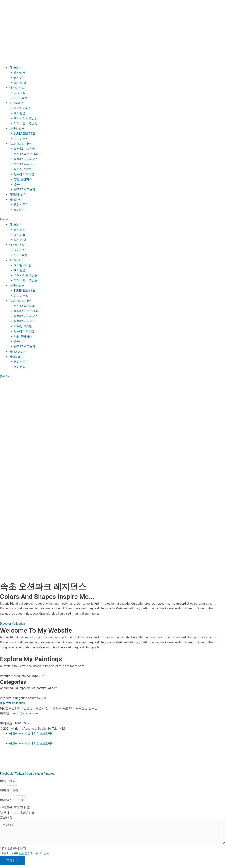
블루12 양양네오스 (27, 159)
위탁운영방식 (18, 194)
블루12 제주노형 (25, 189)
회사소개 (15, 67)
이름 (3, 781)
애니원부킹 (22, 139)
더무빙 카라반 (24, 169)
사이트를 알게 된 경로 (15, 809)
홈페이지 (10, 814)
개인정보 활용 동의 (13, 851)
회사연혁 (20, 78)
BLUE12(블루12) (25, 133)
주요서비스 (17, 103)
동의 (28, 856)
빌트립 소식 (17, 88)
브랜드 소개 (17, 128)
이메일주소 (8, 801)
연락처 (5, 791)
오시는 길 (21, 83)
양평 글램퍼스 (24, 179)
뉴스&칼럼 (21, 98)
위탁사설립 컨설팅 (27, 118)
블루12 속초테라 (25, 149)
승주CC (19, 184)
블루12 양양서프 (25, 164)
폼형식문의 (22, 205)
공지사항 (20, 93)
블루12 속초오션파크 (28, 154)
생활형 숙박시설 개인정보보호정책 (33, 733)
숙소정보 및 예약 (21, 144)
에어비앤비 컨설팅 (27, 123)
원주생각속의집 (25, 174)
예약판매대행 (23, 108)
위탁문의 (15, 200)
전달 (32, 814)
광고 (22, 814)
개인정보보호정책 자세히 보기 (31, 856)
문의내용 (6, 819)
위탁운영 (20, 113)
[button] (112, 219)
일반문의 (20, 210)
